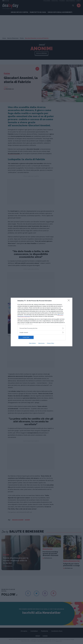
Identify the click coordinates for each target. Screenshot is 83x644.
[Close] (69, 301)
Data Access (41, 343)
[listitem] (42, 328)
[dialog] (42, 322)
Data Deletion (32, 343)
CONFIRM (26, 337)
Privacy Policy (50, 343)
